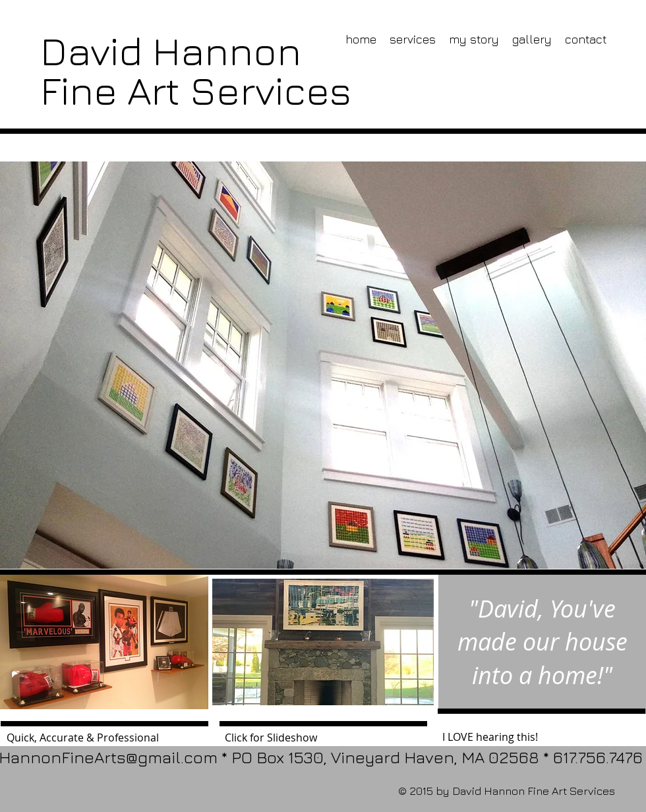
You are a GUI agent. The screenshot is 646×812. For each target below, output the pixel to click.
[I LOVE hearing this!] (542, 737)
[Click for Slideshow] (323, 738)
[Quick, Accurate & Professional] (105, 738)
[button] (323, 642)
